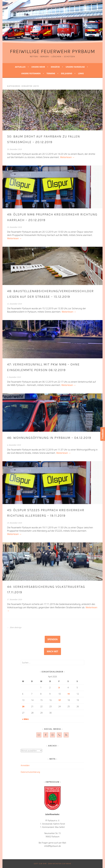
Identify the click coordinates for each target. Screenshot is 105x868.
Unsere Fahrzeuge (75, 67)
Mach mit (52, 651)
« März (25, 719)
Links (81, 73)
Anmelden (25, 765)
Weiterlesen (67, 157)
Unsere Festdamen (31, 73)
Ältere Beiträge (14, 628)
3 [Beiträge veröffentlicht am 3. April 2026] (59, 688)
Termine (51, 73)
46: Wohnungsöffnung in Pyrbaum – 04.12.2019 (49, 438)
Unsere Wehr (38, 67)
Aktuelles (20, 67)
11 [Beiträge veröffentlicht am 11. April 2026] (69, 694)
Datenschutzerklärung (30, 772)
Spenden (52, 639)
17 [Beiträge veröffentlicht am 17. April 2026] (60, 700)
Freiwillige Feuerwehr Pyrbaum (52, 51)
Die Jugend (67, 73)
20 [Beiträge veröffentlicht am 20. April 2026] (23, 706)
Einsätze (55, 67)
